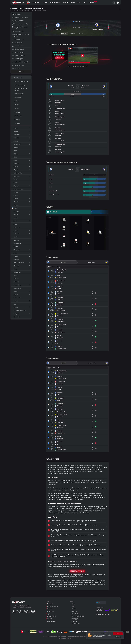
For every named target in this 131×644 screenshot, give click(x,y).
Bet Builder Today (18, 46)
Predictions (36, 3)
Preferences (118, 637)
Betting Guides (52, 621)
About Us (75, 611)
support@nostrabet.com (103, 614)
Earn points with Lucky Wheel (20, 28)
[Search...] (114, 3)
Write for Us (75, 614)
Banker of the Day (18, 56)
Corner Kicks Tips (18, 65)
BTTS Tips (16, 68)
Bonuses (45, 3)
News (79, 3)
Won (51, 179)
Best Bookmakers (55, 3)
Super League (26, 10)
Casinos (66, 3)
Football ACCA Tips (18, 40)
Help (85, 3)
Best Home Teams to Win (20, 62)
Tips (14, 10)
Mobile (73, 3)
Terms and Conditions (78, 616)
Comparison (51, 611)
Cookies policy (99, 636)
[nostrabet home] (18, 602)
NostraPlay (92, 3)
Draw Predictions (18, 52)
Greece (18, 10)
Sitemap (74, 621)
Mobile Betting (52, 616)
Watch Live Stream (77, 571)
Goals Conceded (54, 195)
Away (58, 267)
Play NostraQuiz (18, 31)
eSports (50, 619)
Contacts (74, 609)
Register (60, 58)
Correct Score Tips (18, 49)
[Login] (118, 3)
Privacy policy (76, 619)
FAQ (73, 606)
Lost (51, 187)
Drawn (51, 183)
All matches (17, 14)
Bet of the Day (17, 43)
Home (53, 267)
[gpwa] (34, 632)
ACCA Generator (18, 21)
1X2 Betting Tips (18, 59)
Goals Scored (53, 191)
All (49, 267)
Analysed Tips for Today (20, 17)
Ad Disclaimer (76, 624)
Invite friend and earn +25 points (20, 35)
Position (52, 175)
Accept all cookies (118, 634)
